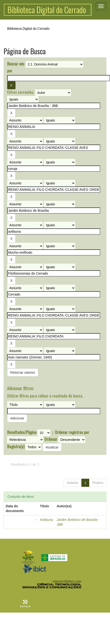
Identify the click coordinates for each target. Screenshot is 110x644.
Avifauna (46, 520)
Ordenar (51, 439)
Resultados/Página (22, 432)
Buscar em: (16, 64)
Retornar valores (23, 372)
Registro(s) (16, 447)
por (10, 71)
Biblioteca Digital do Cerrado (28, 29)
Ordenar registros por (72, 432)
